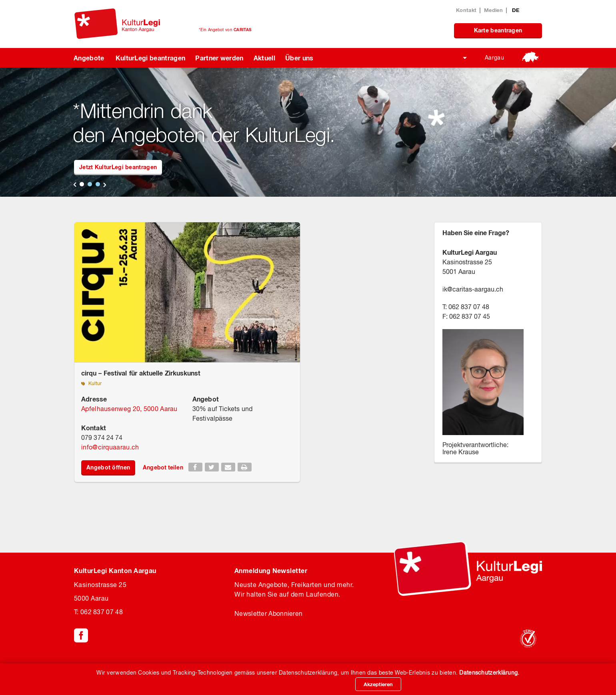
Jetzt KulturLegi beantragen (118, 167)
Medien (493, 10)
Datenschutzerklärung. (489, 673)
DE (516, 10)
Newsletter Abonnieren (268, 613)
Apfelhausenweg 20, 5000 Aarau (129, 409)
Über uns (299, 58)
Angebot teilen (163, 467)
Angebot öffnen (108, 467)
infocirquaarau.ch (110, 447)
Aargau (494, 58)
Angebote (89, 58)
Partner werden (219, 58)
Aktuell (264, 58)
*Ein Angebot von (225, 30)
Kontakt (466, 10)
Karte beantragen (498, 30)
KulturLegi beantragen (151, 58)
